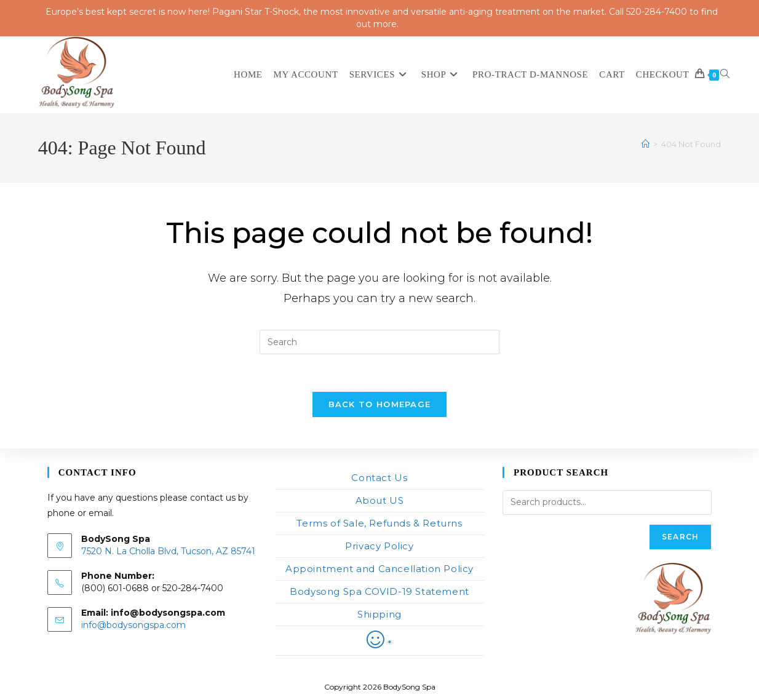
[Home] (646, 144)
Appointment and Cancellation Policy (379, 569)
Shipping (379, 614)
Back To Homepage (380, 404)
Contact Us (379, 478)
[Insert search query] (379, 342)
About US (380, 500)
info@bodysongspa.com (133, 625)
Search (680, 537)
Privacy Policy (379, 546)
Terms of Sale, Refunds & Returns (379, 523)
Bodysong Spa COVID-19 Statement (379, 591)
